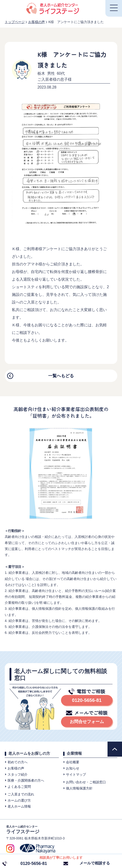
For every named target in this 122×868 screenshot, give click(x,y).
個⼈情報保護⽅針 (79, 788)
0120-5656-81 (87, 700)
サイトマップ (76, 774)
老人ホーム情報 (19, 806)
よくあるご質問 (19, 787)
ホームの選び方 (19, 800)
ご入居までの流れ (21, 794)
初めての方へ (18, 762)
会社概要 (73, 762)
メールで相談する (95, 863)
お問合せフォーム (87, 722)
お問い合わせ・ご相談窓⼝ (86, 782)
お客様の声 (16, 768)
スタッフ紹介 (18, 774)
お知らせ (73, 768)
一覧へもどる (61, 376)
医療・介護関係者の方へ (26, 780)
